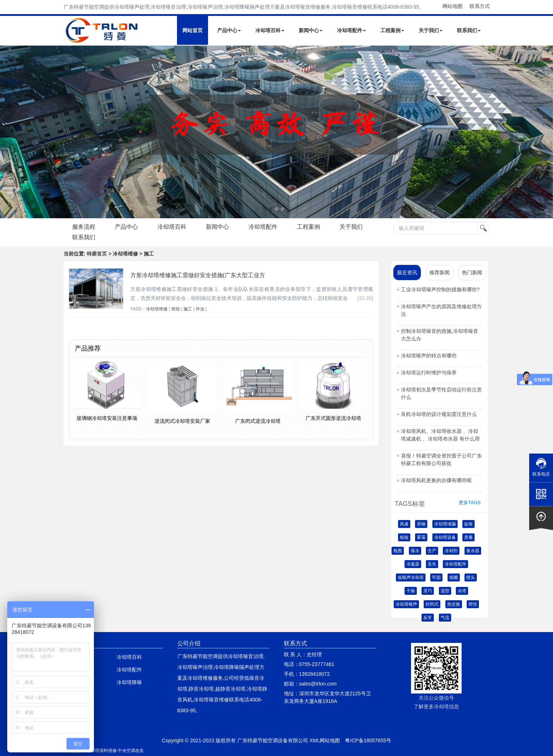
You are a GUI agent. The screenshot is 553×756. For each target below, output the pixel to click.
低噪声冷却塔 (411, 577)
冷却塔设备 (445, 537)
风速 (404, 524)
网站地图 (453, 6)
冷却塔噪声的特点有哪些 (429, 356)
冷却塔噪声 (406, 604)
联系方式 (480, 6)
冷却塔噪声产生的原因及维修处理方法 (441, 310)
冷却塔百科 (270, 30)
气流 (445, 618)
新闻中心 (311, 30)
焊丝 (473, 604)
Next (7, 132)
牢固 (436, 577)
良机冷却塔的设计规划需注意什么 (439, 414)
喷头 (471, 577)
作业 (200, 309)
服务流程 (84, 227)
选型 (445, 591)
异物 (421, 524)
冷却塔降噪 (129, 682)
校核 (404, 537)
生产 (432, 551)
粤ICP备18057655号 (368, 740)
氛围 (398, 551)
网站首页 (193, 30)
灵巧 (428, 591)
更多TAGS (470, 502)
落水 (415, 551)
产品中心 (229, 30)
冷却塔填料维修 (101, 751)
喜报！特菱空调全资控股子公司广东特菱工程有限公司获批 (441, 459)
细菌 (454, 577)
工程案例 (392, 30)
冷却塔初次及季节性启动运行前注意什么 (441, 393)
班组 (176, 309)
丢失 (432, 564)
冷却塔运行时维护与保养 (429, 373)
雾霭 (421, 537)
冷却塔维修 (157, 309)
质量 (468, 537)
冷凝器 (413, 564)
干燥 (411, 591)
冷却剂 (451, 551)
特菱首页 (97, 254)
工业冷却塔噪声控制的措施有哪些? (440, 289)
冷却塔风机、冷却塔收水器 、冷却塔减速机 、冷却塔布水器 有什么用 (440, 435)
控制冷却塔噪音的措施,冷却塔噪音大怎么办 (440, 335)
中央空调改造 (131, 751)
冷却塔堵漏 (445, 524)
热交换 (454, 604)
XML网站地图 (325, 740)
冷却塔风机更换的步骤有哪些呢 (436, 480)
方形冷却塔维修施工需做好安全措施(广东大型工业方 (198, 275)
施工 (188, 309)
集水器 (473, 551)
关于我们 (431, 30)
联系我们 (469, 30)
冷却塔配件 (351, 30)
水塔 (462, 591)
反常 (428, 618)
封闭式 (432, 604)
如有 (468, 524)
